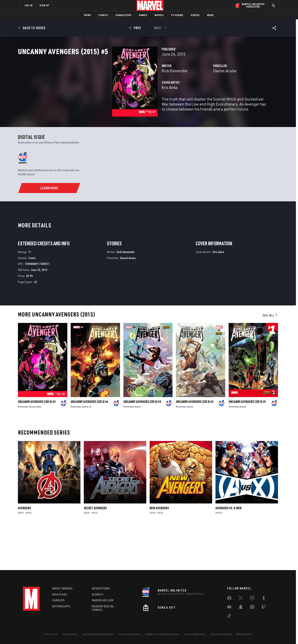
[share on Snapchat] (241, 608)
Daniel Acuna (192, 89)
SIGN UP (44, 5)
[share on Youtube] (229, 608)
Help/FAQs (60, 594)
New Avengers (159, 550)
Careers (58, 600)
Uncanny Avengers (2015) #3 (142, 444)
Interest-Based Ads (221, 634)
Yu (90, 449)
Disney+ (98, 594)
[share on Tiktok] (229, 617)
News (88, 15)
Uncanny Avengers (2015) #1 (247, 444)
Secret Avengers (95, 550)
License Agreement (195, 634)
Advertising (101, 588)
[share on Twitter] (241, 599)
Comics (103, 15)
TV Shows (177, 15)
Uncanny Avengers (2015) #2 (195, 444)
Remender (23, 449)
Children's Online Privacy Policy (162, 634)
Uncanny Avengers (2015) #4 (89, 444)
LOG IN (29, 5)
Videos (195, 15)
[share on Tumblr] (264, 599)
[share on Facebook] (229, 599)
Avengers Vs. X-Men (229, 550)
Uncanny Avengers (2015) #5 (37, 444)
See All (270, 358)
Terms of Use (51, 634)
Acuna (32, 449)
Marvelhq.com (103, 600)
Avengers (24, 550)
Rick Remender (109, 89)
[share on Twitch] (264, 608)
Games (143, 15)
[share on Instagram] (252, 599)
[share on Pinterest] (252, 608)
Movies (159, 15)
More (211, 15)
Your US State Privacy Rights (98, 634)
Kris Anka (104, 106)
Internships (61, 606)
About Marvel (63, 588)
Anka (39, 449)
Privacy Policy (70, 634)
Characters (123, 15)
